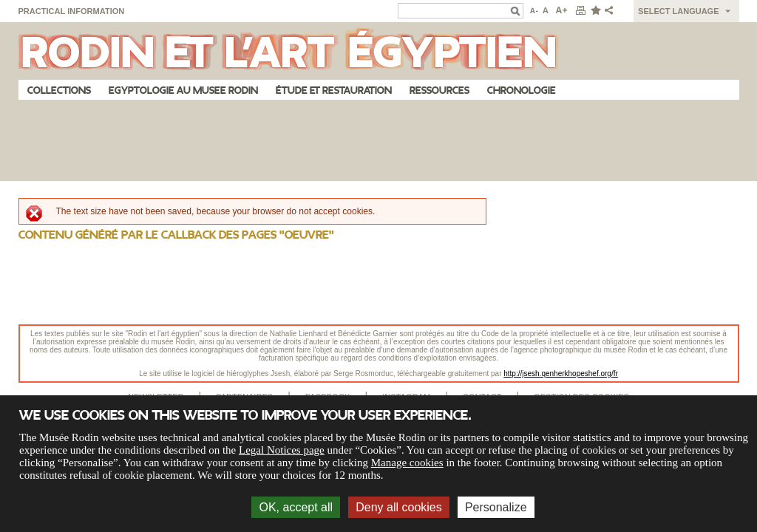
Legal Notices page (282, 450)
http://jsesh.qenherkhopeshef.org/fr (561, 374)
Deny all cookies (399, 507)
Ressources (439, 91)
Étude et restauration (334, 91)
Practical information (72, 11)
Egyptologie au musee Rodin (183, 91)
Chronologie (522, 91)
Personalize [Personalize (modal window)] (496, 507)
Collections (59, 91)
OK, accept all (296, 507)
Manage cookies (407, 463)
